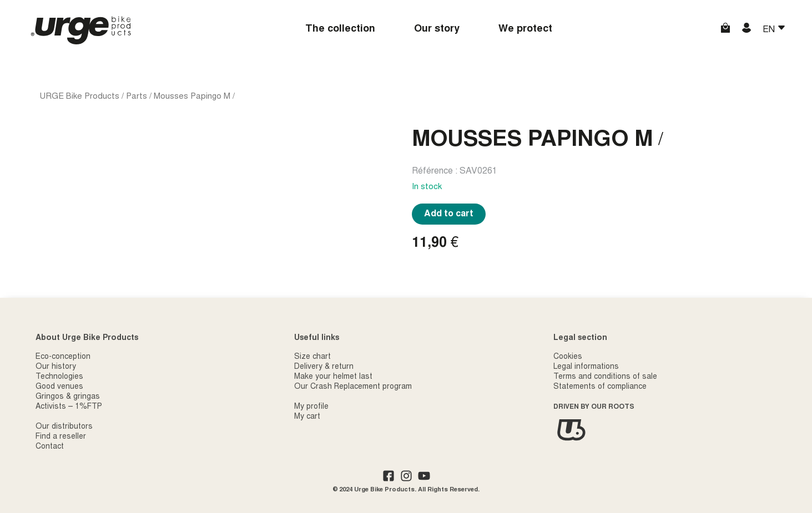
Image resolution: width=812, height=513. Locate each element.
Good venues (59, 387)
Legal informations (586, 367)
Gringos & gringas (68, 397)
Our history (56, 367)
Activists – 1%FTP (69, 407)
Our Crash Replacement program (353, 387)
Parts (137, 97)
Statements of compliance (600, 387)
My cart (307, 417)
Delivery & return (324, 367)
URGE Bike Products (80, 97)
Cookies (568, 357)
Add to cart (449, 214)
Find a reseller (61, 437)
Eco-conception (63, 357)
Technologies (59, 377)
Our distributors (64, 427)
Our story (437, 29)
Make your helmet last (333, 377)
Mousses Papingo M (192, 97)
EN (770, 30)
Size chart (312, 357)
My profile (311, 407)
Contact (50, 447)
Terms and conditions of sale (605, 377)
